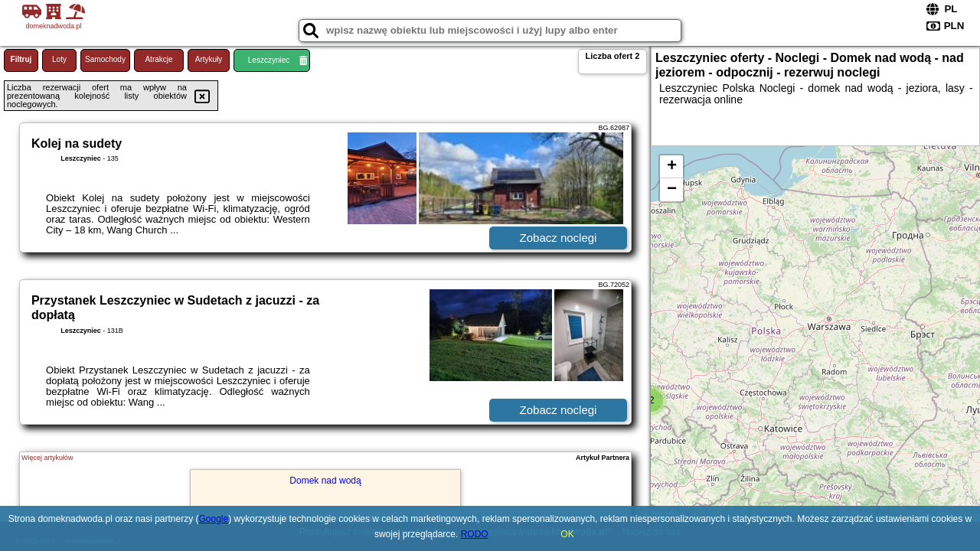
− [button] (672, 190)
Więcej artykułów (47, 458)
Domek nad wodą (325, 481)
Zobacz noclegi (559, 238)
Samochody (105, 59)
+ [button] (672, 167)
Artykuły (209, 59)
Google (214, 519)
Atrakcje (158, 59)
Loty (59, 59)
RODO (475, 534)
